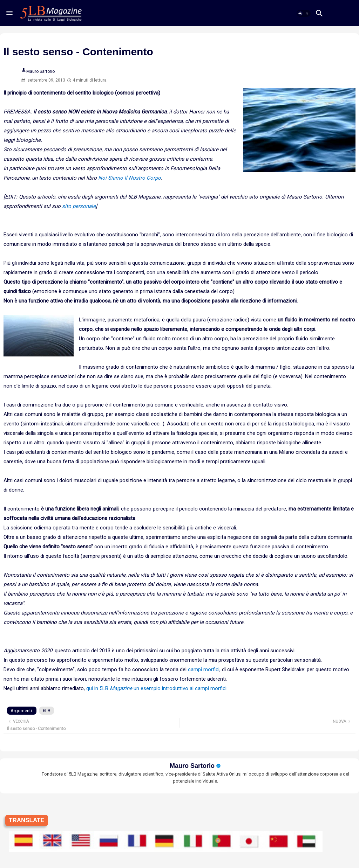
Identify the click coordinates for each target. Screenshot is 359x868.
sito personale (79, 206)
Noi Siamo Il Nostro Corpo (130, 178)
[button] (304, 13)
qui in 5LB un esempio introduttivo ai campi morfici (156, 688)
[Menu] (9, 13)
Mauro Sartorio (192, 766)
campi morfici (204, 669)
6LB (47, 711)
